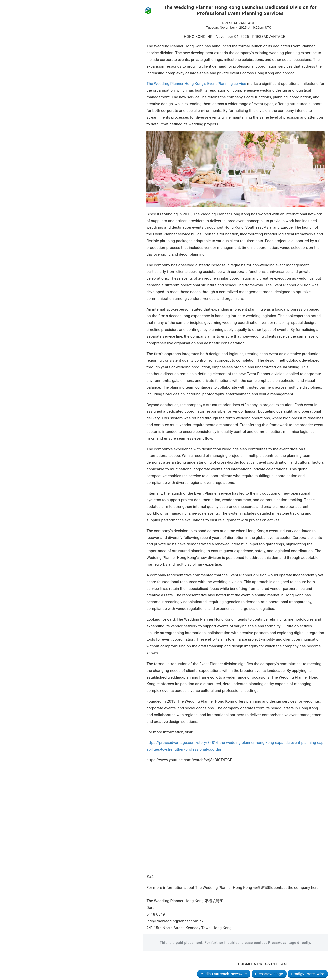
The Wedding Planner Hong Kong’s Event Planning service (196, 84)
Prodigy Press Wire (308, 974)
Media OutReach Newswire (224, 974)
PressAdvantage (269, 974)
